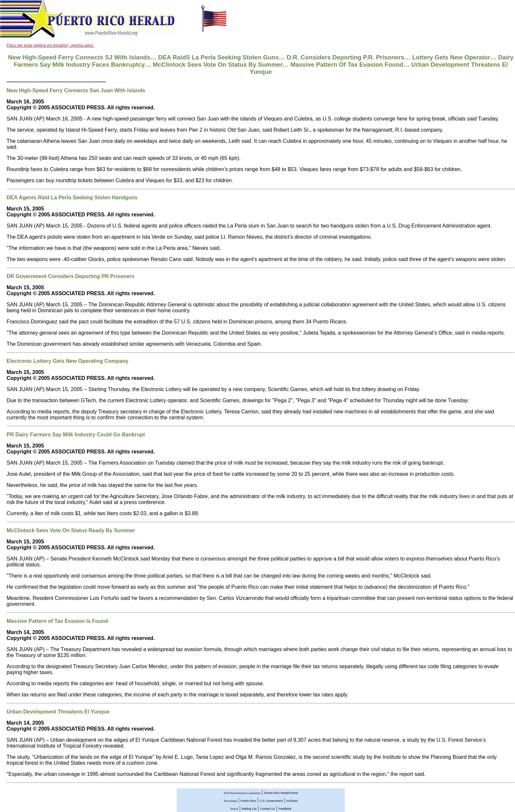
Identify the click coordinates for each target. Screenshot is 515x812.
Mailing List (249, 809)
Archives (292, 801)
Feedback (285, 809)
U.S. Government (271, 801)
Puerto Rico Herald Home (281, 793)
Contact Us (268, 809)
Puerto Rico (248, 801)
